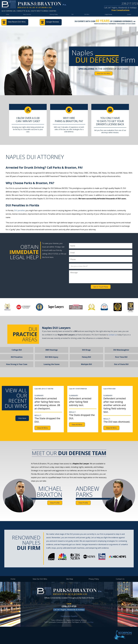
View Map (90, 622)
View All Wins (42, 428)
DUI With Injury (52, 357)
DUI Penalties (17, 357)
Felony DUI (86, 357)
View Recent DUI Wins (17, 22)
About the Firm (27, 15)
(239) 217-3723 (69, 606)
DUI (73, 15)
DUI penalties (20, 210)
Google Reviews (108, 15)
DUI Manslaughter (121, 350)
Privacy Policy (94, 579)
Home (8, 15)
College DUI (17, 350)
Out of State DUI (121, 364)
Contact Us (120, 579)
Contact (129, 15)
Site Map (70, 579)
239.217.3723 (130, 3)
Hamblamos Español (69, 616)
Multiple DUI (86, 364)
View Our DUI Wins (103, 73)
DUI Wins (86, 15)
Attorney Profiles (54, 15)
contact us (113, 335)
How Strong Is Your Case (17, 364)
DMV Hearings (52, 350)
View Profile (55, 503)
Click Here (22, 418)
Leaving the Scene (52, 364)
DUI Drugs (86, 350)
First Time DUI (121, 357)
